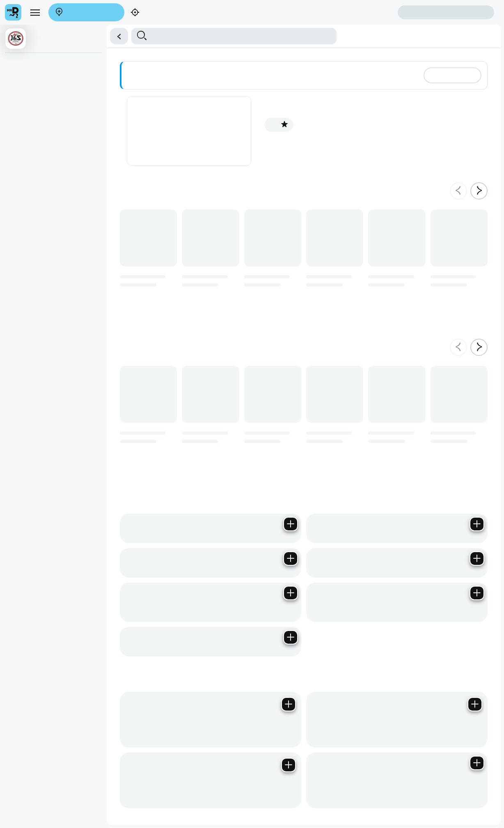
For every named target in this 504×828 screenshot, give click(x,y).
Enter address (86, 13)
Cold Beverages (29, 199)
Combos (19, 149)
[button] (119, 36)
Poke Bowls (23, 182)
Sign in (446, 13)
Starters (18, 81)
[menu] (35, 12)
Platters (18, 132)
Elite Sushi (22, 165)
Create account (365, 12)
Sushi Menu (23, 115)
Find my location (163, 13)
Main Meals (23, 98)
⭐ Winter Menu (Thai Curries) (46, 64)
